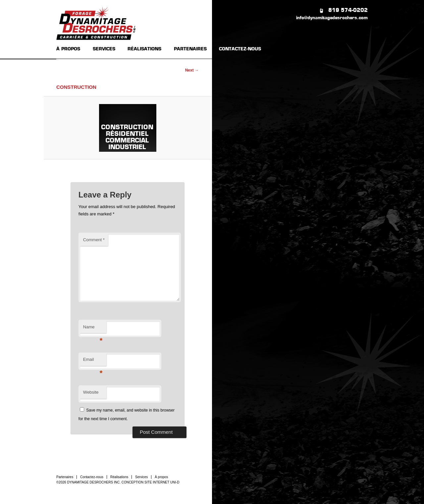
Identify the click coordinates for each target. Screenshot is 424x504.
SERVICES (104, 49)
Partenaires (65, 477)
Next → (192, 70)
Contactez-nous (92, 477)
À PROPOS (68, 49)
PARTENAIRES (190, 49)
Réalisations (119, 477)
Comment (94, 240)
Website (91, 392)
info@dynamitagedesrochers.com (332, 18)
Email (93, 361)
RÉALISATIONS (144, 49)
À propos (161, 477)
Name (93, 329)
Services (141, 477)
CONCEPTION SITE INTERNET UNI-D (151, 482)
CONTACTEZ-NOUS (240, 49)
